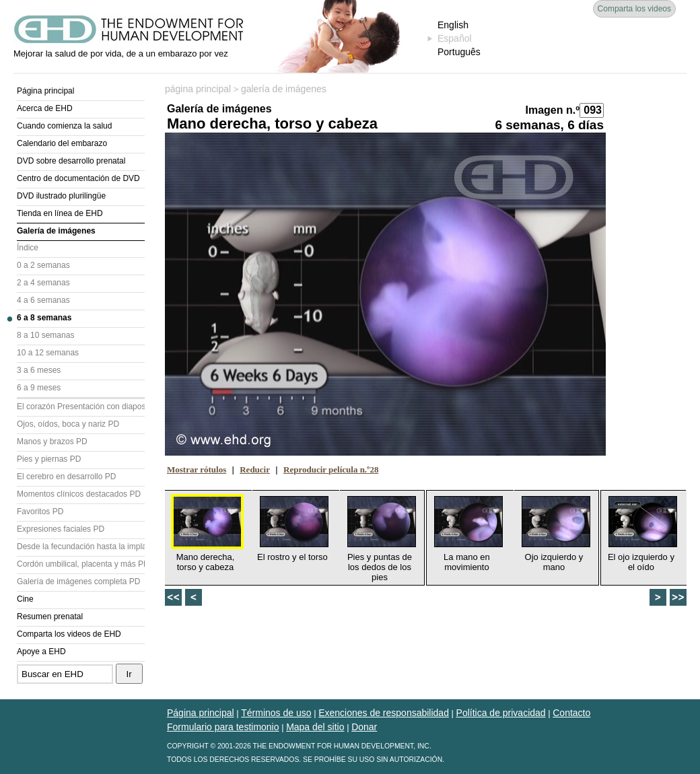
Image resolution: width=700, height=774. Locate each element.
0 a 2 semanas (43, 265)
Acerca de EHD (45, 108)
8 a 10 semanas (45, 335)
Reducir (255, 469)
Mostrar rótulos (197, 469)
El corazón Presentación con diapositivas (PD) (81, 407)
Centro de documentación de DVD (78, 178)
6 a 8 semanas (44, 318)
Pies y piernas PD (49, 459)
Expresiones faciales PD (61, 529)
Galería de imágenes (56, 231)
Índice (28, 248)
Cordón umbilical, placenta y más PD (81, 564)
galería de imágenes (284, 89)
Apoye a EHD (41, 652)
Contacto (571, 713)
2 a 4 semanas (43, 283)
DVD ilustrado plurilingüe (61, 196)
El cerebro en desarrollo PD (66, 477)
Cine (25, 599)
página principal (198, 89)
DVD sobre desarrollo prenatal (71, 161)
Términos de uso (276, 713)
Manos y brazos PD (52, 442)
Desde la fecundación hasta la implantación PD (81, 547)
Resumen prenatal (50, 617)
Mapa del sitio (315, 727)
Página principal (45, 91)
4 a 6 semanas (43, 300)
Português (459, 52)
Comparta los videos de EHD (69, 634)
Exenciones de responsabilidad (384, 713)
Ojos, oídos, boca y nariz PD (68, 424)
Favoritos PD (40, 512)
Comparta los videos (634, 9)
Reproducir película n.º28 (331, 469)
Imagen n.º (552, 110)
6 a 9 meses (39, 388)
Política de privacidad (501, 713)
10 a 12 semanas (48, 353)
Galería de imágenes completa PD (78, 582)
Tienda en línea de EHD (60, 213)
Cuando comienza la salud (64, 126)
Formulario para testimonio (223, 727)
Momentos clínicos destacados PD (79, 494)
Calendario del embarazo (62, 143)
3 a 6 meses (39, 370)
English (453, 25)
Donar (364, 727)
